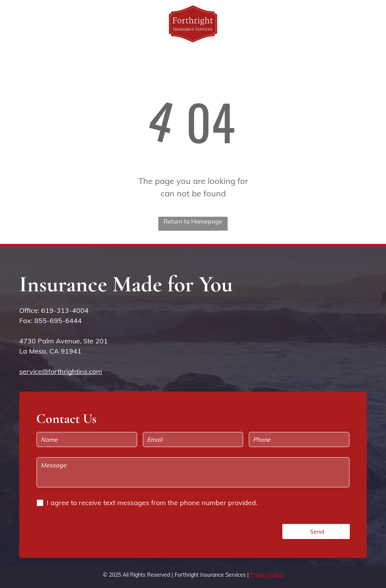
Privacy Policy (267, 575)
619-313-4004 (65, 310)
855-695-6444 (58, 321)
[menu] (369, 24)
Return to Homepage (193, 221)
